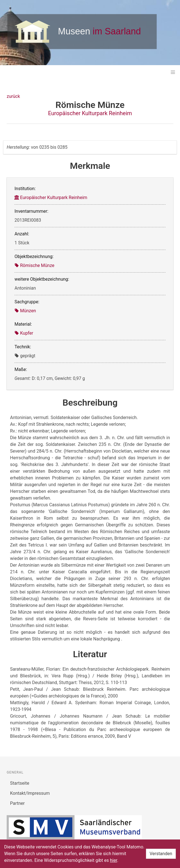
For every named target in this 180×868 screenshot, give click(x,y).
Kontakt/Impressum (30, 793)
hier (114, 860)
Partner (17, 803)
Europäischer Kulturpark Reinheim (90, 113)
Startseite (20, 783)
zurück (13, 96)
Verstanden (161, 854)
